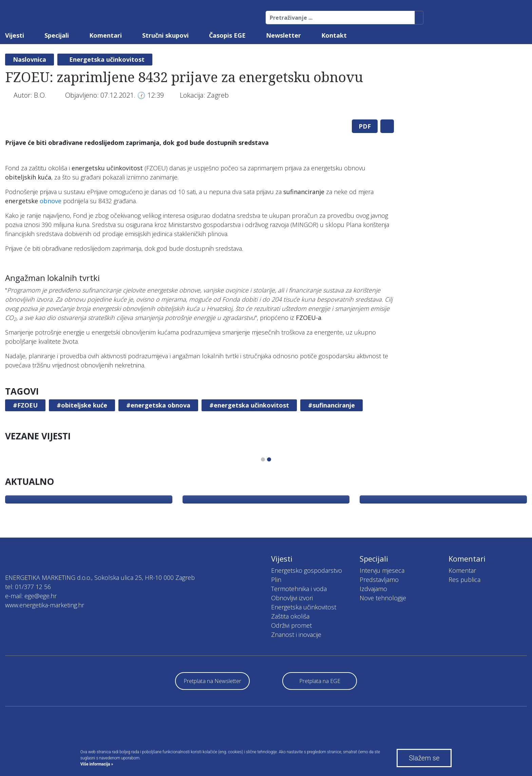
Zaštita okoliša (290, 616)
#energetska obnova (158, 405)
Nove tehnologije (383, 598)
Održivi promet (291, 625)
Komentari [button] (106, 35)
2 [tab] (269, 459)
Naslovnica (30, 59)
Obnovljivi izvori (292, 598)
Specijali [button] (57, 35)
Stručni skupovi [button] (165, 35)
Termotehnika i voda (299, 589)
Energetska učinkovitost (107, 59)
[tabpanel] (199, 114)
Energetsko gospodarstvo (307, 570)
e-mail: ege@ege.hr (31, 596)
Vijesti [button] (15, 35)
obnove (51, 201)
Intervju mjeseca (382, 570)
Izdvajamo (373, 589)
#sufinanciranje (331, 405)
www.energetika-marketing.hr (45, 605)
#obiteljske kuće (82, 405)
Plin (276, 580)
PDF (365, 126)
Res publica (464, 580)
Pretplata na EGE (320, 681)
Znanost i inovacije (296, 635)
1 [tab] (263, 459)
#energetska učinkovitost (249, 405)
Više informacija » (97, 764)
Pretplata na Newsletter (212, 681)
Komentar (462, 570)
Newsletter (283, 35)
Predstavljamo (379, 580)
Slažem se (424, 758)
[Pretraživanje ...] (340, 18)
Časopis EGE (227, 35)
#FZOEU (25, 405)
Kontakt (334, 35)
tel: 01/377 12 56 (28, 587)
